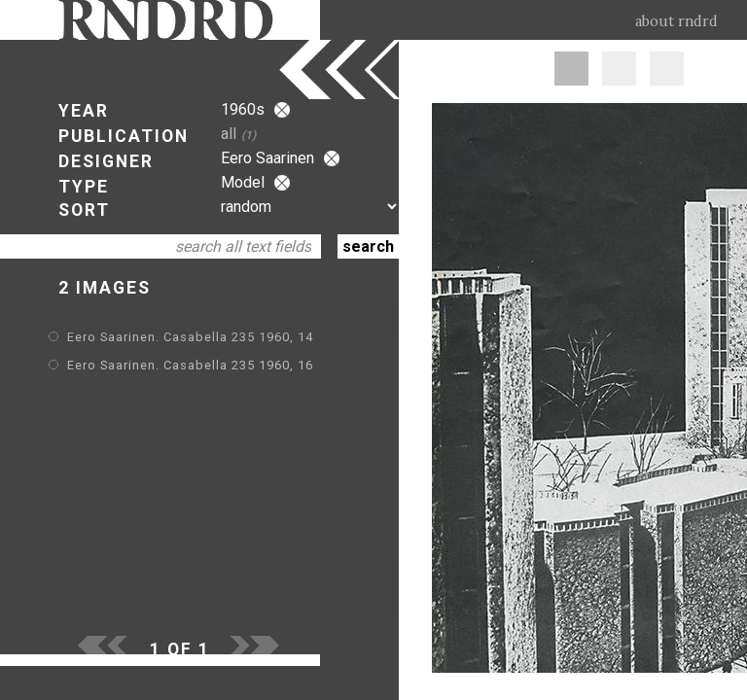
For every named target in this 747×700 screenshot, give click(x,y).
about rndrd (676, 21)
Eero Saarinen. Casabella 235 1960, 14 (190, 337)
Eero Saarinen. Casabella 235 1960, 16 (190, 365)
